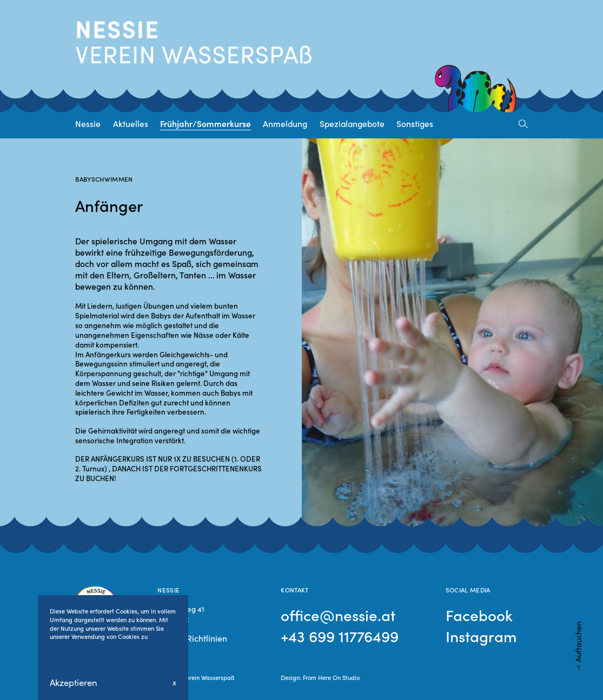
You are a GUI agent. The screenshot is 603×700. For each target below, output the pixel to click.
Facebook (479, 615)
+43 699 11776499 (340, 636)
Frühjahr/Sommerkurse (206, 123)
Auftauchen (578, 642)
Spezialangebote (352, 123)
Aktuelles (131, 123)
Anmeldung (285, 123)
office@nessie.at (338, 615)
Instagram (481, 636)
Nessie (88, 123)
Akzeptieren (74, 682)
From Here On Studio (331, 677)
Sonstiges (415, 123)
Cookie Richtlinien (192, 638)
